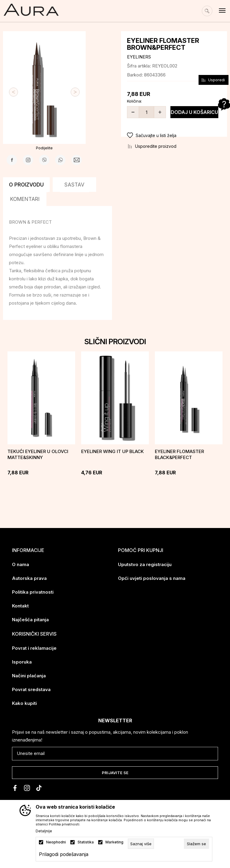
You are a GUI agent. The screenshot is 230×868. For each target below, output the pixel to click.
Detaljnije (44, 831)
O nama (21, 564)
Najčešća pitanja (30, 620)
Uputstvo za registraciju (145, 564)
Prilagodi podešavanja (64, 854)
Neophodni (56, 842)
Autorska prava (29, 578)
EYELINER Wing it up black (112, 451)
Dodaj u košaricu (194, 112)
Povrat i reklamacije (34, 648)
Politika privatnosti (33, 592)
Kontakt (20, 606)
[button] (174, 136)
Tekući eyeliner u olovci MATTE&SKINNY (38, 454)
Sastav (74, 185)
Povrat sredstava (31, 689)
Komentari (25, 199)
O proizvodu (26, 185)
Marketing (114, 842)
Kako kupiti (24, 703)
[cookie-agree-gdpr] (196, 844)
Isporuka (22, 662)
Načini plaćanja (29, 676)
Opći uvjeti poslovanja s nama (152, 578)
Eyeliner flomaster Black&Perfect (179, 454)
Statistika (86, 842)
